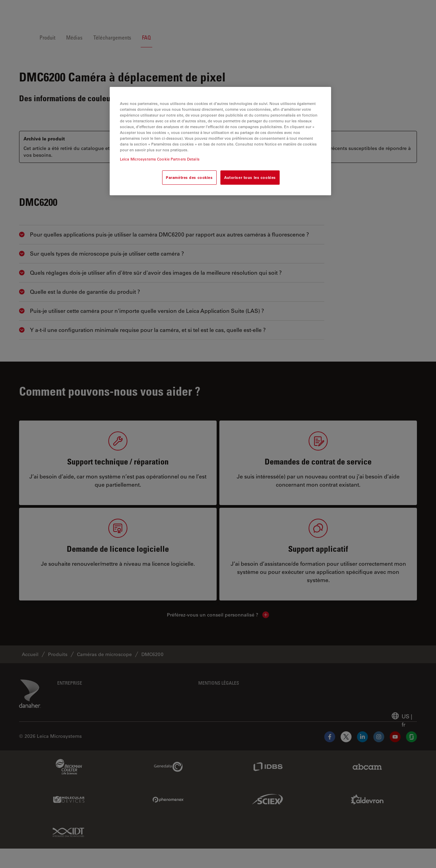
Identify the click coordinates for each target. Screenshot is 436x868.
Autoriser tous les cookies (250, 177)
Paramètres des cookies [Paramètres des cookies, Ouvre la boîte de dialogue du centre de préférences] (189, 177)
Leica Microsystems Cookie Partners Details (160, 159)
